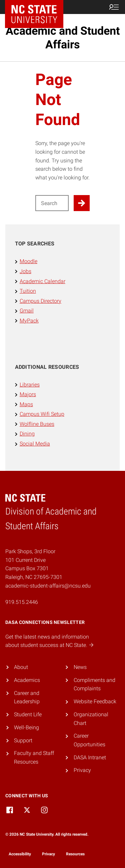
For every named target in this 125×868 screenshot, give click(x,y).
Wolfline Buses (37, 424)
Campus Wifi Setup (42, 414)
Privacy (82, 770)
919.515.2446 (22, 602)
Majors (28, 394)
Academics (27, 680)
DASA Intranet (90, 757)
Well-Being (26, 727)
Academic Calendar (42, 281)
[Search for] (52, 203)
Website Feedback (95, 701)
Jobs (25, 271)
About (21, 667)
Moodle (28, 261)
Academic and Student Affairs (63, 38)
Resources (75, 854)
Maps (26, 404)
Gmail (27, 311)
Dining (27, 434)
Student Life (28, 714)
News (80, 667)
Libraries (30, 385)
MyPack (29, 321)
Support (23, 740)
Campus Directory (40, 301)
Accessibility (20, 854)
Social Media (35, 444)
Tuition (28, 291)
